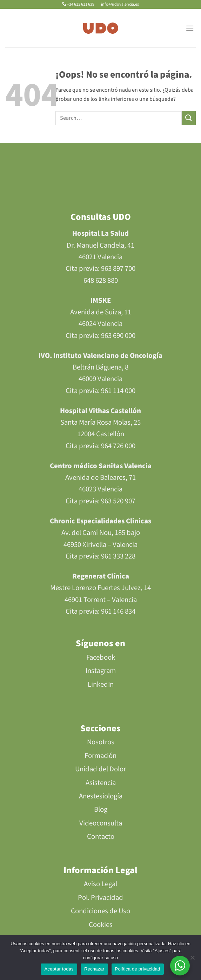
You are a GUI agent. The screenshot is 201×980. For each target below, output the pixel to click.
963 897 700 (118, 269)
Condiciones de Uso (100, 911)
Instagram (101, 671)
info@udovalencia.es (120, 4)
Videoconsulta (101, 823)
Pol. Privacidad (100, 898)
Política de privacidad (138, 969)
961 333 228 (118, 556)
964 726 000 (118, 446)
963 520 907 (118, 501)
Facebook (101, 657)
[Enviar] (189, 118)
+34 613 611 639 (79, 4)
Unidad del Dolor (100, 769)
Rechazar (94, 969)
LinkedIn (101, 684)
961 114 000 (118, 391)
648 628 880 (101, 280)
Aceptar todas (59, 969)
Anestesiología (101, 796)
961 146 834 (118, 611)
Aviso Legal (100, 884)
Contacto (101, 837)
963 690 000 (118, 336)
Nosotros (101, 742)
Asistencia (101, 783)
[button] (190, 28)
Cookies (101, 925)
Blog (101, 809)
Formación (100, 756)
